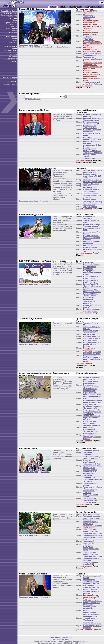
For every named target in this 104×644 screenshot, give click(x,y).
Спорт (14, 21)
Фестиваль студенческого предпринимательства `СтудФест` (93, 478)
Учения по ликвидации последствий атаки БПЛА (91, 548)
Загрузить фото (11, 50)
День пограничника (91, 514)
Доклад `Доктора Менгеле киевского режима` (91, 591)
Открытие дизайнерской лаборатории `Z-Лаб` (92, 462)
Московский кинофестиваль (90, 48)
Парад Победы (89, 528)
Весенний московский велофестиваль (93, 310)
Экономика (12, 17)
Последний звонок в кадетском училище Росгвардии (92, 518)
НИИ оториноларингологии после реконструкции (93, 400)
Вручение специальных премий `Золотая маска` (93, 63)
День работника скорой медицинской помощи (92, 437)
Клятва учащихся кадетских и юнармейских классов (92, 524)
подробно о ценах (33, 99)
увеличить (45, 45)
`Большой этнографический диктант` (90, 495)
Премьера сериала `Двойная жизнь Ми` (92, 123)
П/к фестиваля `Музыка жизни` (90, 127)
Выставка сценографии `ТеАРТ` (92, 138)
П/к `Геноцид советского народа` (91, 586)
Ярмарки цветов (90, 207)
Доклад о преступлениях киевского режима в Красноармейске (92, 613)
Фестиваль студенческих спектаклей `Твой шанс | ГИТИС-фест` (91, 455)
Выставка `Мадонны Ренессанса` (92, 131)
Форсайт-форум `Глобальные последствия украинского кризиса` (92, 621)
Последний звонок (91, 450)
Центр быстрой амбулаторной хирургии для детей (92, 423)
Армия (14, 30)
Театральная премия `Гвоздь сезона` (92, 54)
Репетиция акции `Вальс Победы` (91, 332)
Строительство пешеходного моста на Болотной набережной (92, 201)
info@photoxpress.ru (64, 637)
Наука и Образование (12, 27)
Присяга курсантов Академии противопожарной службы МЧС (91, 561)
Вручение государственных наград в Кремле (91, 32)
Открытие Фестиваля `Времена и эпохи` (92, 225)
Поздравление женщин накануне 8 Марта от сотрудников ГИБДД (93, 358)
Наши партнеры (10, 78)
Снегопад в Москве (91, 336)
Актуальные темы (10, 13)
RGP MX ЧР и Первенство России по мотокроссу (92, 265)
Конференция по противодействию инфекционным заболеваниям (91, 388)
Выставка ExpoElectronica (90, 187)
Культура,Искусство (9, 15)
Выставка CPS (89, 205)
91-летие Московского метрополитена (92, 171)
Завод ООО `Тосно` (91, 184)
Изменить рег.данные (12, 57)
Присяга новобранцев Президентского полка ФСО (92, 537)
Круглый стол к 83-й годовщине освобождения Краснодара (92, 606)
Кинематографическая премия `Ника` (93, 68)
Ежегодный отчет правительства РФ (91, 596)
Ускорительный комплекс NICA (90, 473)
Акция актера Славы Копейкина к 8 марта (92, 353)
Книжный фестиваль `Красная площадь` (92, 119)
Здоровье (13, 25)
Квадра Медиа (50, 641)
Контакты (13, 42)
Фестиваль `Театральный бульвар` (89, 17)
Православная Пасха (92, 51)
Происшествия (11, 23)
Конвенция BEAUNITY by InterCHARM (92, 190)
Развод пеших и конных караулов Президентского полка (92, 531)
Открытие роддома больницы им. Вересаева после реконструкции (91, 380)
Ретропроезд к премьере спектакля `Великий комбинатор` (93, 151)
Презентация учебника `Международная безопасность (93, 489)
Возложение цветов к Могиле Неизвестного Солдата (92, 44)
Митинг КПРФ (89, 334)
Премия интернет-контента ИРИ (91, 22)
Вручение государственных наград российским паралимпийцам (92, 73)
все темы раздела (84, 86)
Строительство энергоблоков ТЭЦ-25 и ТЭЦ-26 (92, 176)
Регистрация (12, 52)
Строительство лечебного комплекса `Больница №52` (92, 406)
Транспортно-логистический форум (93, 58)
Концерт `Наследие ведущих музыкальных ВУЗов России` (92, 144)
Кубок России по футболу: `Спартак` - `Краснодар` (92, 26)
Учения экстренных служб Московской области (92, 418)
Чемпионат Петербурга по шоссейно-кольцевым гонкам (93, 272)
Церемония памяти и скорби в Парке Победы (92, 344)
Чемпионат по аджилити (89, 218)
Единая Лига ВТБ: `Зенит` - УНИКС (91, 295)
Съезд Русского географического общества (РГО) (90, 500)
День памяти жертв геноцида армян (92, 339)
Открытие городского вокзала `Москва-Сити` (93, 181)
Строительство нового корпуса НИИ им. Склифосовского (92, 395)
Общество (13, 19)
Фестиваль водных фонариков (92, 242)
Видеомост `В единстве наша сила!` (92, 600)
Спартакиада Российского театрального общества (89, 300)
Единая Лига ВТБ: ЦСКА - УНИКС (91, 277)
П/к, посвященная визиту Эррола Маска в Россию (92, 195)
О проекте (13, 38)
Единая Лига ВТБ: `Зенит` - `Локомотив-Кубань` (92, 286)
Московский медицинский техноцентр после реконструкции (91, 430)
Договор (14, 54)
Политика (13, 32)
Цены (15, 40)
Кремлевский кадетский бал (89, 542)
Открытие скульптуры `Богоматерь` (89, 38)
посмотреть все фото (29, 45)
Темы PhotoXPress (9, 11)
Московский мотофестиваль (90, 246)
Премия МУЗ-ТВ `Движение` (90, 12)
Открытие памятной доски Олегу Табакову (93, 83)
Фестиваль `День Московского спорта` (92, 291)
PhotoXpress (12, 36)
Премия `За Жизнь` (91, 236)
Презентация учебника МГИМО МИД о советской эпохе (93, 468)
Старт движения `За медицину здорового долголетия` (92, 412)
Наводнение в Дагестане (89, 349)
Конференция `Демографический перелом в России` (91, 582)
